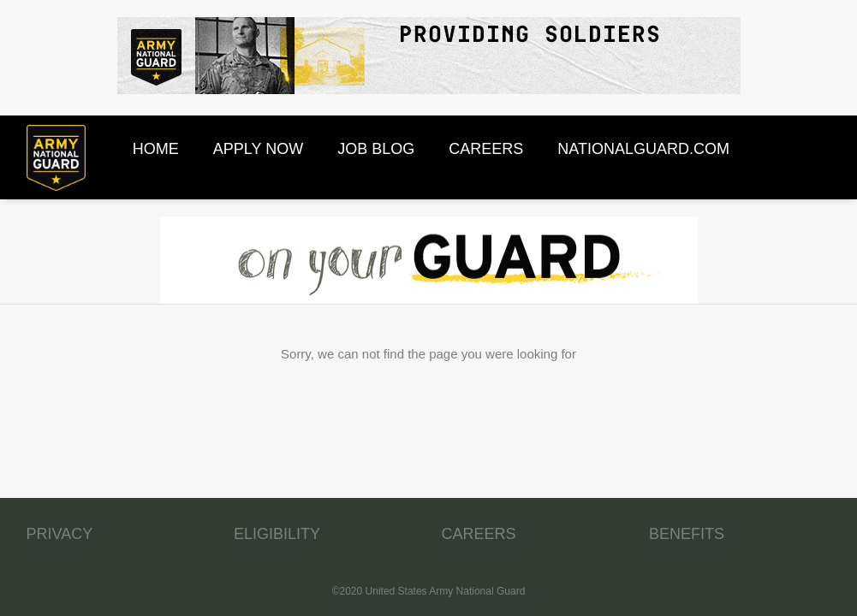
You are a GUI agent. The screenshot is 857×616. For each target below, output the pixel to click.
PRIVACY (60, 534)
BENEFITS (687, 534)
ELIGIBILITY (277, 534)
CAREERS (479, 534)
